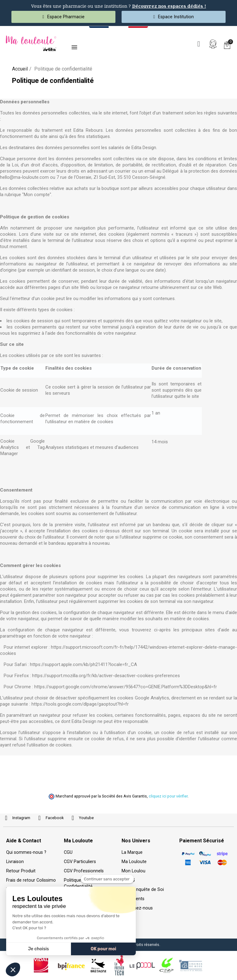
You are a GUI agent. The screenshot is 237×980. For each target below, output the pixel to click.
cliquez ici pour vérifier (168, 796)
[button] (199, 44)
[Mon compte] (213, 44)
